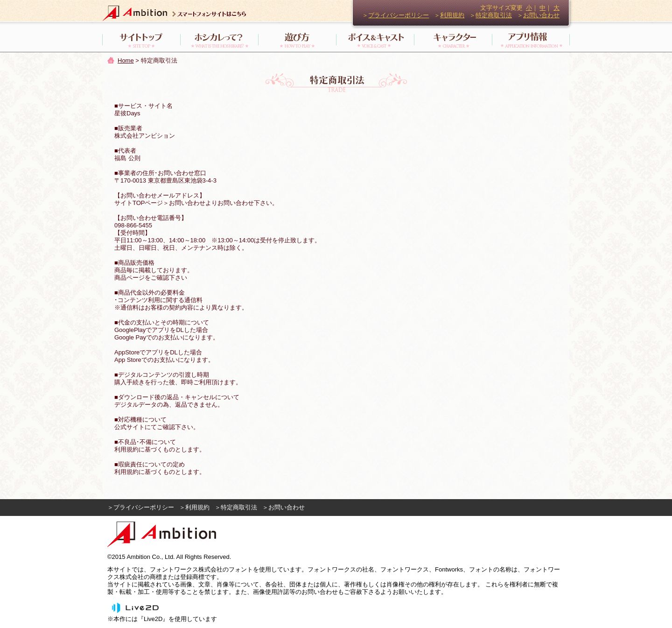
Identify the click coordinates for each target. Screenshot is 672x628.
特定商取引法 (494, 15)
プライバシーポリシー (399, 15)
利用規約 (452, 15)
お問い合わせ (541, 15)
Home (126, 60)
